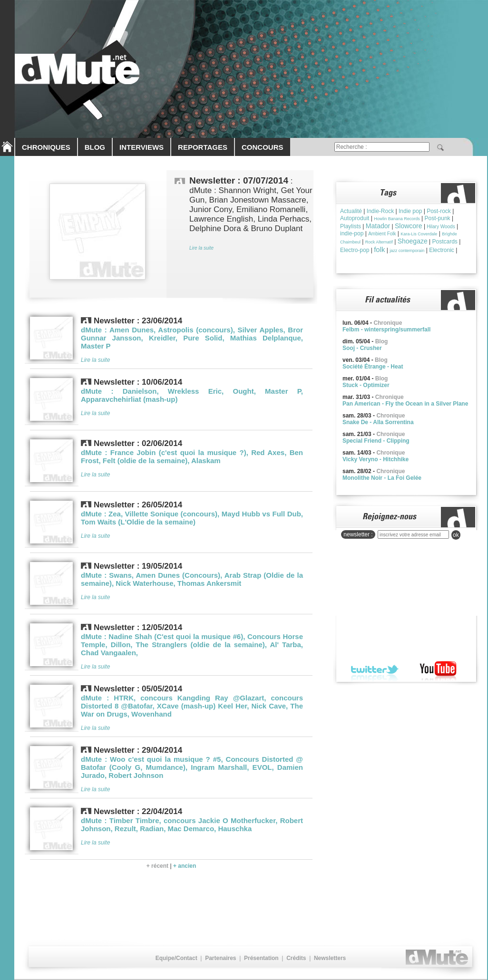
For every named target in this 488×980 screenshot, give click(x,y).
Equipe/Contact (176, 958)
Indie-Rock (380, 211)
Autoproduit (355, 218)
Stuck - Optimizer (366, 385)
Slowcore (409, 226)
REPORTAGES (203, 147)
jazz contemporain (407, 251)
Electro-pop (355, 250)
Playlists (351, 226)
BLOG (95, 147)
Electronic (442, 250)
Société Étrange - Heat (373, 367)
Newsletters (330, 958)
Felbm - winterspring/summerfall (386, 330)
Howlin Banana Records (397, 219)
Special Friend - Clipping (376, 441)
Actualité (351, 211)
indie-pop (352, 233)
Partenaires (220, 958)
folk (379, 249)
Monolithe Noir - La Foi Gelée (382, 478)
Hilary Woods (441, 227)
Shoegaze (413, 241)
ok (456, 535)
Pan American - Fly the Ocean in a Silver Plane (405, 404)
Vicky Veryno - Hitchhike (376, 459)
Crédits (296, 958)
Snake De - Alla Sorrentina (378, 422)
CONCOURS (263, 147)
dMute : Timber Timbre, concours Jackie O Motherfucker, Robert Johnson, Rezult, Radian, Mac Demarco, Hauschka (192, 825)
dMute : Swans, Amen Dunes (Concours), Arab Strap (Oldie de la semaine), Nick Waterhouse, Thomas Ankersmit (192, 579)
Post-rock (439, 211)
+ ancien (185, 866)
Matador (378, 226)
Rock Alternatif (379, 242)
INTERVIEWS (142, 147)
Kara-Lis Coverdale (419, 234)
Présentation (261, 958)
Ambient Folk (382, 234)
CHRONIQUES (46, 147)
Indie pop (410, 211)
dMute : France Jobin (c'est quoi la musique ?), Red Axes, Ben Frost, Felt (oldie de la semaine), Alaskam (192, 456)
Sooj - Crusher (362, 348)
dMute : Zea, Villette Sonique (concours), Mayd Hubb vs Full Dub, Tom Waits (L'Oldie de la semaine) (192, 518)
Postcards (445, 242)
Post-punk (438, 218)
